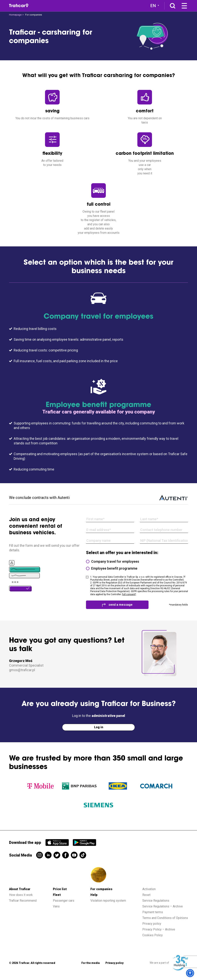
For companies (101, 889)
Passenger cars (64, 901)
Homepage (15, 15)
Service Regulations (156, 901)
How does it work (21, 895)
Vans (56, 906)
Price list (60, 889)
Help (94, 895)
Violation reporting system (108, 901)
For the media (91, 963)
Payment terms (153, 912)
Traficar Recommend (23, 901)
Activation (149, 889)
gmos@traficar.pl (22, 670)
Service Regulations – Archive (163, 906)
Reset (146, 895)
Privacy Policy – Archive (159, 929)
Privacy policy (152, 924)
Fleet (57, 895)
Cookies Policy (153, 935)
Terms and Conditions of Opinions (165, 918)
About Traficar (20, 889)
